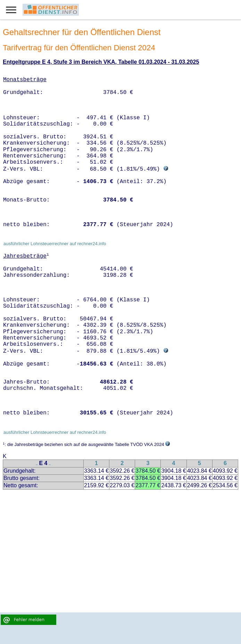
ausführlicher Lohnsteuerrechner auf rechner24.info (55, 244)
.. (37, 464)
